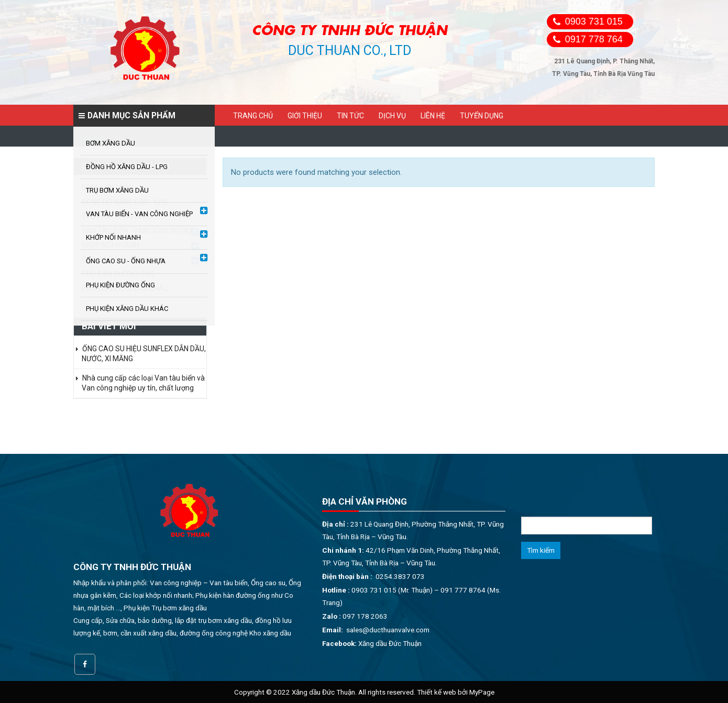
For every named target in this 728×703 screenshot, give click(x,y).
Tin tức (350, 116)
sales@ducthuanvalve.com (388, 630)
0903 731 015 (594, 21)
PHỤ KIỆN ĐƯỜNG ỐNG (118, 274)
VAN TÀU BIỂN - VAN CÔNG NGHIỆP (138, 231)
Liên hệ (433, 116)
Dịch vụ (392, 116)
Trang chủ (253, 116)
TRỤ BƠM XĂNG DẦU (115, 216)
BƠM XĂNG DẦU (108, 187)
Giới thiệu (305, 116)
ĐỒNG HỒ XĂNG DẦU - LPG (125, 202)
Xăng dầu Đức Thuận (390, 643)
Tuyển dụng (482, 116)
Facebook (85, 664)
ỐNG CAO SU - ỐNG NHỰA (124, 260)
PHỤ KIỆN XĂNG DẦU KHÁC (125, 288)
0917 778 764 (594, 39)
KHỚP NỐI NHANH (111, 245)
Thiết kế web (437, 692)
